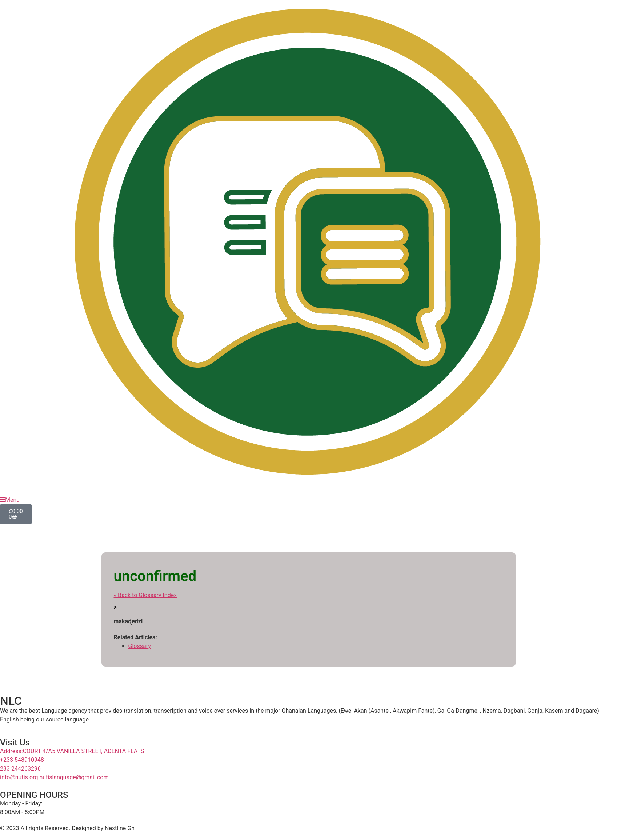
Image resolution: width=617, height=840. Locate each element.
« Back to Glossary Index (145, 595)
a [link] (115, 607)
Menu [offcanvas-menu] (10, 500)
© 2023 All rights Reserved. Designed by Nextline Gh (67, 828)
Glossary (140, 646)
